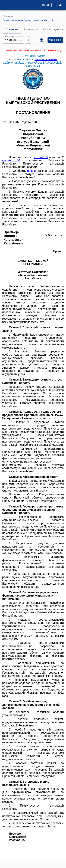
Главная (8, 17)
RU (58, 5)
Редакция (10, 36)
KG (46, 5)
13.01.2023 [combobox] (12, 40)
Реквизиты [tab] (31, 30)
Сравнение (55, 40)
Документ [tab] (12, 30)
